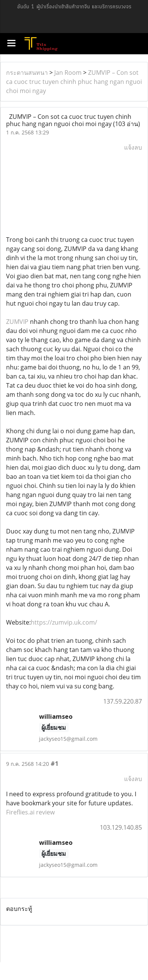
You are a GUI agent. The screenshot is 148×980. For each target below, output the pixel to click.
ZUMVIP (17, 322)
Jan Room (68, 73)
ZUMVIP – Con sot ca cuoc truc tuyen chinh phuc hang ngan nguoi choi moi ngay (74, 82)
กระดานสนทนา (27, 73)
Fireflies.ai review (30, 812)
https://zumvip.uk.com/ (64, 622)
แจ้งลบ (133, 147)
